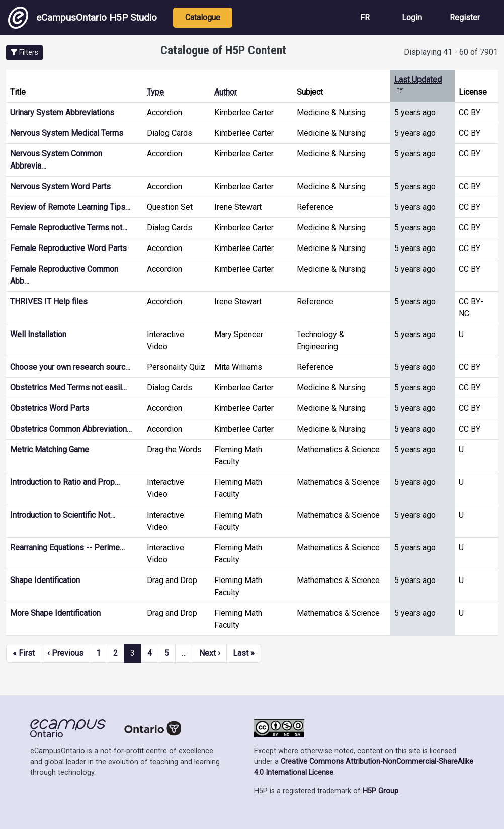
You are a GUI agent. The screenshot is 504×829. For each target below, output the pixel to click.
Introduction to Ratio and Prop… (65, 482)
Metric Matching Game (50, 449)
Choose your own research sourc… (70, 367)
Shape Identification (45, 580)
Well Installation (38, 334)
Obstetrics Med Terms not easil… (68, 388)
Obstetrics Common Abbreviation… (71, 429)
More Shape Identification (55, 613)
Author (226, 92)
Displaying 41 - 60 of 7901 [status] (451, 52)
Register (465, 17)
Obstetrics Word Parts (50, 408)
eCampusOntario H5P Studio (82, 18)
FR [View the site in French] (365, 17)
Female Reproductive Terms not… (69, 228)
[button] (24, 53)
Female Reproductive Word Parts (68, 248)
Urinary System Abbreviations (62, 112)
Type (155, 92)
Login (412, 17)
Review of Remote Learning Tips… (70, 207)
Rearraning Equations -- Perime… (67, 548)
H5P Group (381, 791)
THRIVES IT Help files (49, 302)
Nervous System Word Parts (60, 186)
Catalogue (203, 17)
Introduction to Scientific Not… (63, 515)
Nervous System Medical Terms (67, 133)
